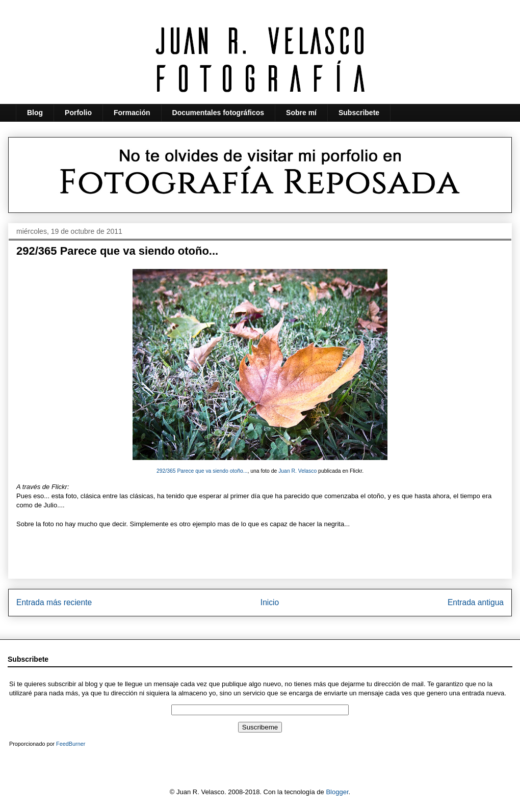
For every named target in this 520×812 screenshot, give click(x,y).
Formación (132, 113)
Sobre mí (301, 113)
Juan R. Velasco (297, 471)
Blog (35, 113)
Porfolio (78, 113)
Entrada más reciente (54, 602)
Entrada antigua (476, 602)
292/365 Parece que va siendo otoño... (202, 471)
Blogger (337, 792)
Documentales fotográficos (218, 113)
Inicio (270, 602)
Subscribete (359, 113)
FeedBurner (71, 744)
